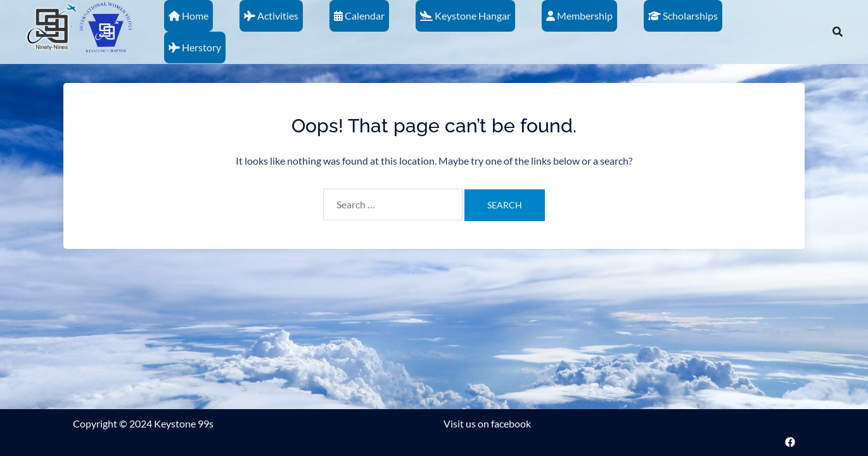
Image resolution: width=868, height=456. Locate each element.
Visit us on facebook (487, 423)
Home (188, 16)
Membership (579, 16)
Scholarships (683, 16)
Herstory (195, 47)
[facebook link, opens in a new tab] (790, 440)
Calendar (359, 16)
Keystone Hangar (465, 16)
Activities (271, 16)
